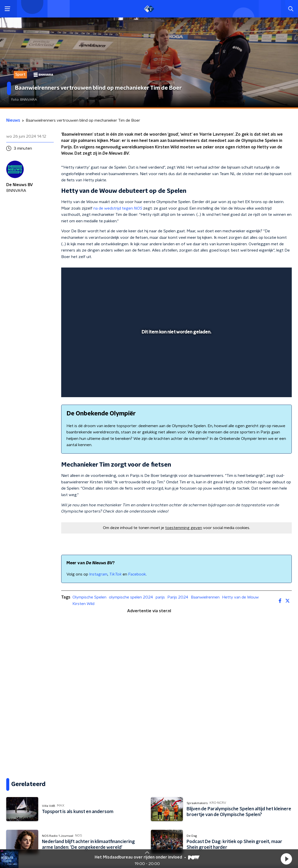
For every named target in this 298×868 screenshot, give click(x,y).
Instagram (98, 574)
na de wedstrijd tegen (114, 208)
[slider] (176, 373)
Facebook (137, 574)
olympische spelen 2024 (131, 597)
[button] (286, 859)
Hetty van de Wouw (240, 597)
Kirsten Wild (83, 604)
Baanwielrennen (205, 597)
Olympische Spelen (89, 597)
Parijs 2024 (178, 597)
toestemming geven (184, 528)
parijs (160, 597)
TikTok (115, 574)
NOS (138, 208)
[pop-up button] (271, 386)
